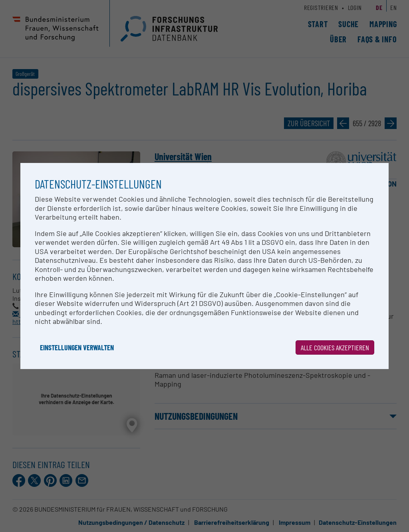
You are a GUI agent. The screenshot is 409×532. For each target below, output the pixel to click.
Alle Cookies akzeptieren (335, 347)
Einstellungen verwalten (77, 347)
